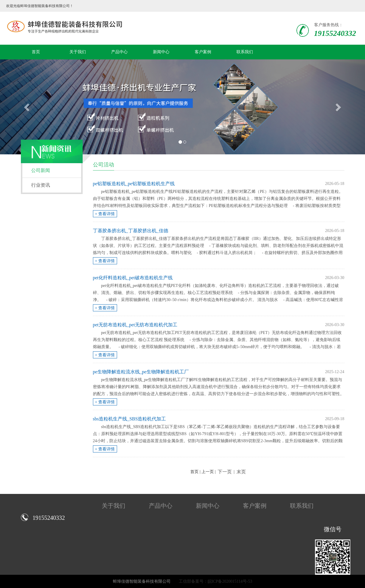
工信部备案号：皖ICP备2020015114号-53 (216, 581)
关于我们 (78, 52)
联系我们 (245, 52)
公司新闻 (41, 170)
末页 (241, 472)
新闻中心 (161, 52)
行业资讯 (41, 185)
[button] (27, 107)
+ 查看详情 (105, 214)
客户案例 (203, 52)
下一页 (225, 472)
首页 (36, 52)
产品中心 (119, 52)
